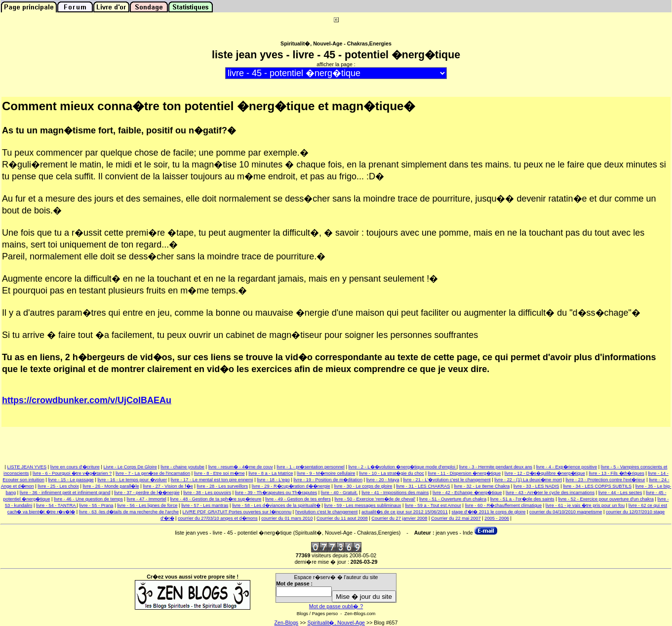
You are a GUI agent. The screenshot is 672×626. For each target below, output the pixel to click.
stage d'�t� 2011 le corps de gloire (489, 512)
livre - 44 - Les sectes (620, 493)
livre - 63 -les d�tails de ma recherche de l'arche (129, 512)
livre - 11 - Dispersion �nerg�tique (465, 473)
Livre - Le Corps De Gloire (130, 467)
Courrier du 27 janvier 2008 (399, 518)
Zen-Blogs (287, 623)
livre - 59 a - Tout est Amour (433, 505)
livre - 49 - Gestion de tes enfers (298, 499)
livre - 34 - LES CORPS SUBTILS (597, 486)
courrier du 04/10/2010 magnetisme (566, 512)
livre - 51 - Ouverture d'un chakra (453, 499)
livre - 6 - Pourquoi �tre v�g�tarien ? (72, 473)
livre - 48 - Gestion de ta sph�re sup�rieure (216, 499)
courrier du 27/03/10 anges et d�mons (217, 518)
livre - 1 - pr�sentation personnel (311, 467)
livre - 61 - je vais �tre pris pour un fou (585, 505)
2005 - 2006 (497, 518)
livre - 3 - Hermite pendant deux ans (496, 467)
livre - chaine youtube (182, 467)
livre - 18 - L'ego (273, 480)
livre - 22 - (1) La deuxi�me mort (528, 480)
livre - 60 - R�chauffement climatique (504, 505)
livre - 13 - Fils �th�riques (616, 473)
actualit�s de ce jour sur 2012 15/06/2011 (405, 512)
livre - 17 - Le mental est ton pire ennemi (212, 480)
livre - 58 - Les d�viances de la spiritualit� (276, 505)
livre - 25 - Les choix (58, 486)
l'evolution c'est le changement (326, 512)
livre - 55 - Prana (97, 505)
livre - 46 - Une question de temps (88, 499)
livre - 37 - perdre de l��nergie (147, 493)
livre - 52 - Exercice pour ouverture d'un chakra (606, 499)
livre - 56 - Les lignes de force (147, 505)
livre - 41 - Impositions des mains (395, 493)
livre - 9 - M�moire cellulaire (326, 473)
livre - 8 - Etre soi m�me (219, 473)
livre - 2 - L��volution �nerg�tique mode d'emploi (402, 467)
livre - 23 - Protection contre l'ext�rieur (605, 480)
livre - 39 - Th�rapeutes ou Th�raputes (276, 493)
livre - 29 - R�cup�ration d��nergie (291, 486)
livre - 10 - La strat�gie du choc (392, 473)
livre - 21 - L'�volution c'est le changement (447, 480)
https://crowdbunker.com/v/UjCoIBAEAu (87, 400)
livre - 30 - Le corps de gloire (363, 486)
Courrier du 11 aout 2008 (342, 518)
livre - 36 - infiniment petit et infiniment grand (65, 493)
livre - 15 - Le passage (71, 480)
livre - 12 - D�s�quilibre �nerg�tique (545, 473)
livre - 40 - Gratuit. (339, 493)
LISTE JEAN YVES (27, 467)
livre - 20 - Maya (383, 480)
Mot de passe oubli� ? (336, 606)
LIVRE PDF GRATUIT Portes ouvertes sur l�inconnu (237, 512)
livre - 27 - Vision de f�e (168, 486)
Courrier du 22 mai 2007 (456, 518)
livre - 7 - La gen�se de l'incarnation (153, 473)
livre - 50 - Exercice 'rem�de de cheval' (375, 499)
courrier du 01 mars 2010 (287, 518)
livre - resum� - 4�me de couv (241, 467)
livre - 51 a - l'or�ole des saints (522, 499)
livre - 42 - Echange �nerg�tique (467, 493)
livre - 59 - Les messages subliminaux (362, 505)
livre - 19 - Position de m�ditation (328, 480)
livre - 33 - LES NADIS (536, 486)
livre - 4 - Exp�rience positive (567, 467)
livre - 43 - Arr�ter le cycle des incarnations (550, 493)
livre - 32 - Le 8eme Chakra (482, 486)
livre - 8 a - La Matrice (271, 473)
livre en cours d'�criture (75, 467)
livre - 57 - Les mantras (205, 505)
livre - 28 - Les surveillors (223, 486)
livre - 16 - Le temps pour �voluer (132, 480)
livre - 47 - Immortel (147, 499)
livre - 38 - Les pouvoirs (207, 493)
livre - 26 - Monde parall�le (111, 486)
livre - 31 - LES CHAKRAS (423, 486)
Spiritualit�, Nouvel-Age (336, 623)
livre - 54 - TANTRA (57, 505)
